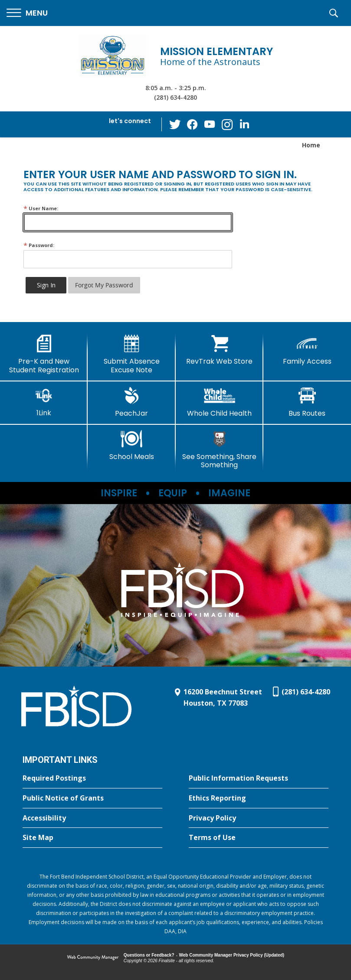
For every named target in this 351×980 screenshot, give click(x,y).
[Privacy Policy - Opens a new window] (259, 818)
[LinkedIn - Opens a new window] (244, 124)
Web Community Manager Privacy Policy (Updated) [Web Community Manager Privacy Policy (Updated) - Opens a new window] (232, 955)
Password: (39, 245)
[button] (27, 13)
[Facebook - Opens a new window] (192, 124)
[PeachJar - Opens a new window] (131, 402)
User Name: (41, 208)
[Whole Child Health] (220, 402)
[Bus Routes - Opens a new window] (307, 402)
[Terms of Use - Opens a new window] (259, 838)
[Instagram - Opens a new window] (227, 125)
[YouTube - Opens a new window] (210, 124)
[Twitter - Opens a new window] (175, 124)
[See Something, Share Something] (220, 450)
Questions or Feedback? (149, 955)
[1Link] (44, 402)
